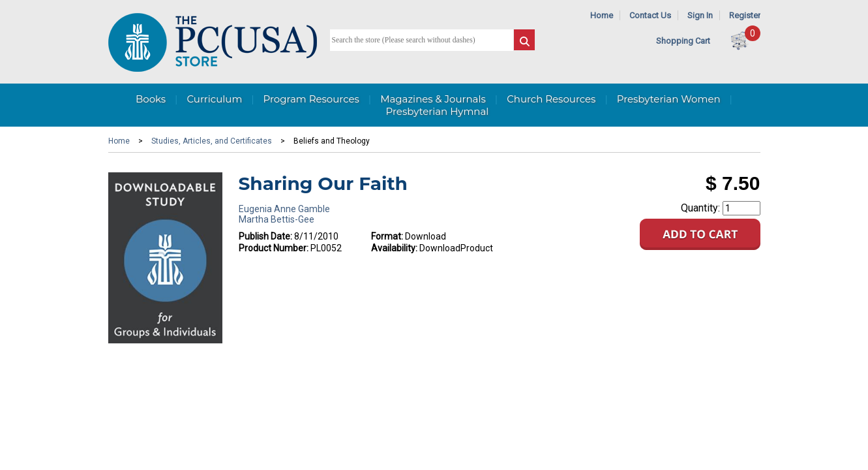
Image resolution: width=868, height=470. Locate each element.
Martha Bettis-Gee (277, 219)
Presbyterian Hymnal (438, 111)
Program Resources (311, 99)
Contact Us (650, 15)
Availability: (394, 248)
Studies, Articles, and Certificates (212, 141)
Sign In (700, 15)
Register (745, 15)
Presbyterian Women (669, 99)
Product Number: (274, 248)
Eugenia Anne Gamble (284, 209)
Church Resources (551, 99)
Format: (387, 236)
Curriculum (214, 99)
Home (602, 15)
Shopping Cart (683, 41)
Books (151, 99)
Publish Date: (265, 236)
